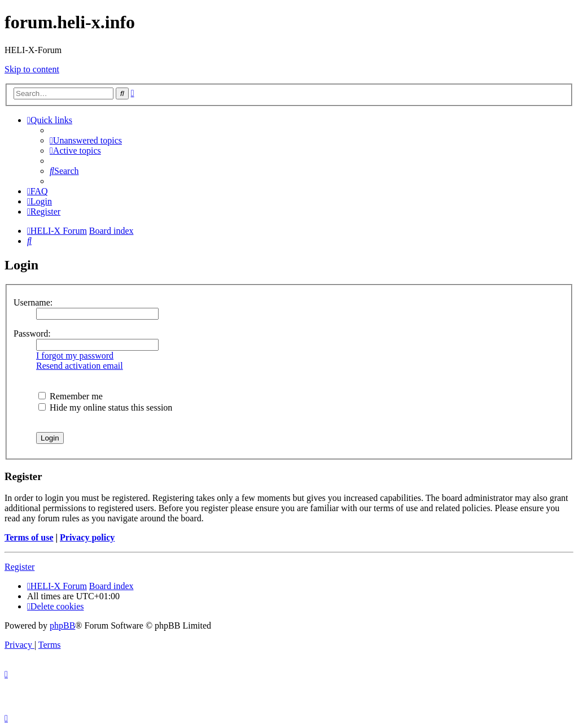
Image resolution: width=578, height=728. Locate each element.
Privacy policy (87, 537)
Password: (32, 334)
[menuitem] (86, 140)
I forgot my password (75, 356)
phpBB (62, 625)
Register (19, 567)
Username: (33, 302)
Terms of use (29, 537)
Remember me (71, 396)
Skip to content (32, 69)
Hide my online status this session (105, 407)
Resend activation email (80, 366)
